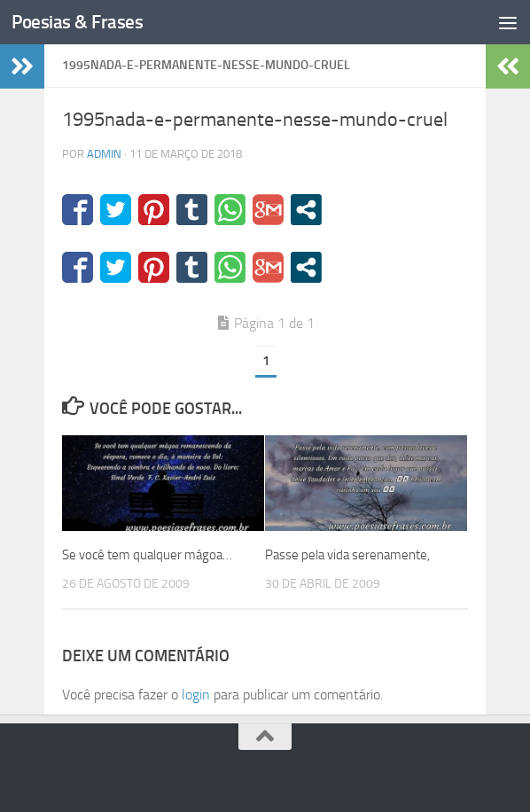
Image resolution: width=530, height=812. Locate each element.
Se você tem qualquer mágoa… (147, 555)
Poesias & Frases (77, 22)
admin (104, 154)
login (196, 695)
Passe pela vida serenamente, (347, 555)
